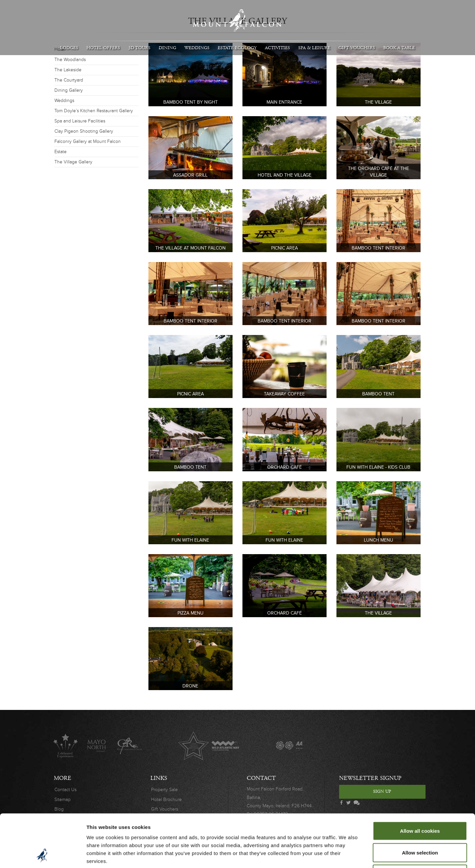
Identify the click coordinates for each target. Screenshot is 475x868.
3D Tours (139, 48)
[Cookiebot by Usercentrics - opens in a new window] (43, 855)
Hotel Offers (103, 48)
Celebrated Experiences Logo (65, 746)
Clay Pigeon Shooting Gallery (84, 131)
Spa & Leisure (314, 48)
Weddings (197, 48)
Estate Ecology (237, 48)
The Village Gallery (73, 162)
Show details (346, 855)
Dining (167, 48)
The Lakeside (68, 70)
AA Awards (289, 746)
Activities (277, 48)
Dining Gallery (69, 90)
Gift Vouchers (357, 48)
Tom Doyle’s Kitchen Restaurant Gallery (94, 111)
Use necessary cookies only (420, 825)
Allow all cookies (420, 781)
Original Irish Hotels (161, 746)
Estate (61, 152)
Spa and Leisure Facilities (80, 121)
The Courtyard (69, 80)
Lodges (69, 48)
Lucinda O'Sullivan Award (193, 746)
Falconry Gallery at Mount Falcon (88, 141)
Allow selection (420, 803)
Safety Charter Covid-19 (385, 746)
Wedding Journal (321, 746)
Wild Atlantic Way (225, 746)
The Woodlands (70, 60)
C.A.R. (129, 746)
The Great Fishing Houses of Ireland (257, 746)
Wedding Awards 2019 (353, 746)
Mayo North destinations (97, 746)
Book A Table (399, 48)
